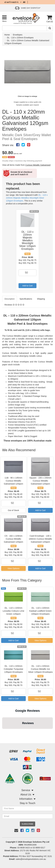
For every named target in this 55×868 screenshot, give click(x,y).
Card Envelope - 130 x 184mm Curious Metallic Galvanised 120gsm (40, 539)
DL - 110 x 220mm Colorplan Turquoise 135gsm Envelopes (13, 669)
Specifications (26, 299)
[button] (2, 732)
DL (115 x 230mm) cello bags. (36, 330)
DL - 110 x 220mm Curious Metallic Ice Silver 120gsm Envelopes (40, 669)
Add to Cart (28, 286)
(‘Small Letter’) (15, 399)
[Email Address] (27, 816)
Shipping (41, 299)
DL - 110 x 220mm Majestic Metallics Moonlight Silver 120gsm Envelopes (27, 198)
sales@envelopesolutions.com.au (31, 859)
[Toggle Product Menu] (4, 19)
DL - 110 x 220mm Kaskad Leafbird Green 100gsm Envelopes (40, 611)
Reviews (14, 305)
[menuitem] (18, 145)
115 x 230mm (31, 393)
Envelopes (18, 35)
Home (7, 35)
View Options (13, 568)
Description (10, 299)
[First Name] (27, 808)
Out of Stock (14, 510)
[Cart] (49, 19)
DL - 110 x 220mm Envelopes (20, 38)
